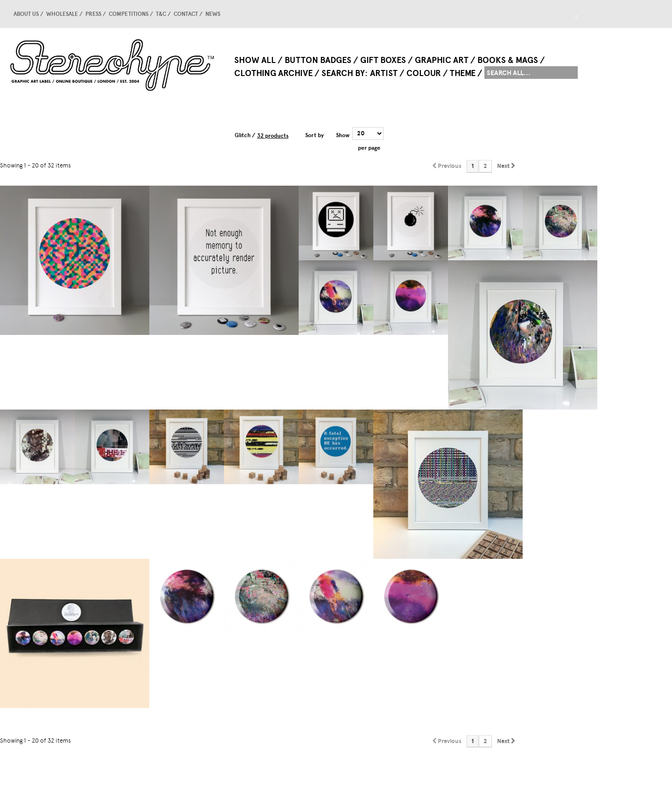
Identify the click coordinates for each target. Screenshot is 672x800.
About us (26, 14)
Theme (463, 73)
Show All (255, 60)
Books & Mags (508, 60)
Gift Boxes (383, 60)
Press (93, 14)
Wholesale (62, 14)
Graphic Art (442, 60)
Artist (384, 73)
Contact (186, 14)
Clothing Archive (273, 73)
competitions (129, 14)
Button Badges (318, 60)
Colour (424, 73)
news (213, 14)
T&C (161, 14)
